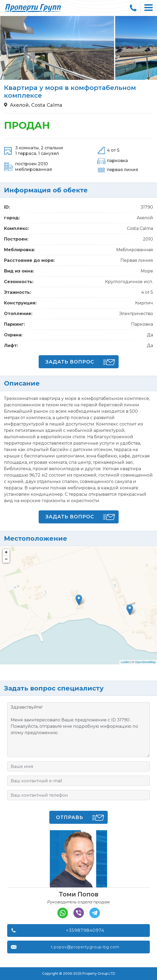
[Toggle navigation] (149, 8)
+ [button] (6, 552)
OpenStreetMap (145, 662)
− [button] (6, 559)
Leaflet (125, 662)
